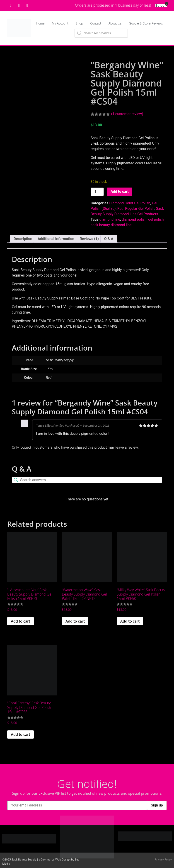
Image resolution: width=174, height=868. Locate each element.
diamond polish (134, 219)
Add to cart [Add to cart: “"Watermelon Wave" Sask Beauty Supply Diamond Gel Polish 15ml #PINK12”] (75, 621)
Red (120, 209)
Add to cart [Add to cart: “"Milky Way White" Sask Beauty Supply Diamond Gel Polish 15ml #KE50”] (130, 621)
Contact (96, 23)
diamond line (110, 219)
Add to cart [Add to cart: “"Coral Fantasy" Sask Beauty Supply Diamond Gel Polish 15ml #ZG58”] (21, 734)
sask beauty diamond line (111, 225)
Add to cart (120, 192)
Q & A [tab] (109, 239)
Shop (79, 23)
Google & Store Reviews (146, 23)
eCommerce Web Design (55, 859)
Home (40, 23)
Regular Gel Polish (140, 209)
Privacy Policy (163, 859)
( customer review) (127, 114)
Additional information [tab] (56, 239)
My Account (60, 23)
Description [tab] (23, 239)
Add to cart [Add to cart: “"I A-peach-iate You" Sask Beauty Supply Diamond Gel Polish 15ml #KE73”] (21, 621)
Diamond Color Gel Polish (130, 203)
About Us (115, 23)
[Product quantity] (97, 192)
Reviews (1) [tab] (89, 239)
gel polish (156, 219)
